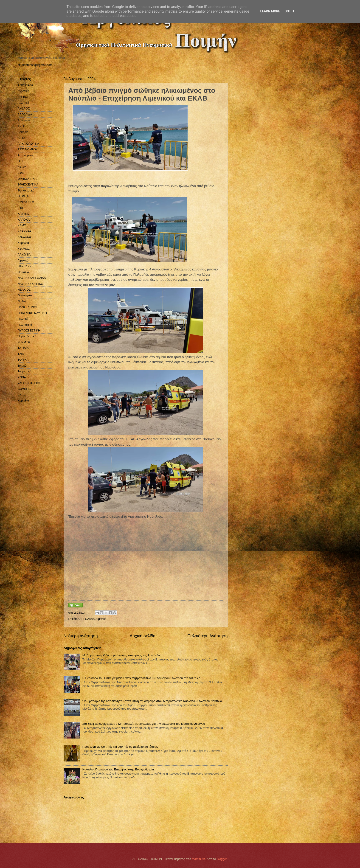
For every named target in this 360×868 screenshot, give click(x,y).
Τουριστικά (25, 371)
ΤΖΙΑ (21, 354)
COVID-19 (24, 389)
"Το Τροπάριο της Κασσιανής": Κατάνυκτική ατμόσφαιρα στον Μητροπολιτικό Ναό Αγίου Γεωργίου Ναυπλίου (153, 701)
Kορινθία (23, 400)
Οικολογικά (25, 295)
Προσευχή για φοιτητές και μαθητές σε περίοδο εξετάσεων (120, 747)
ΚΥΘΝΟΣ (24, 249)
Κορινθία (23, 243)
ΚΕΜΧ (22, 225)
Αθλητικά (24, 103)
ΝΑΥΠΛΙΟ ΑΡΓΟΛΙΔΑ (32, 278)
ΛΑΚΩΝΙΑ (24, 254)
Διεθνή (22, 167)
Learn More (270, 11)
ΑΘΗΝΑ (23, 97)
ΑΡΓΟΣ (22, 126)
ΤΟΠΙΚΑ (23, 360)
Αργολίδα (24, 120)
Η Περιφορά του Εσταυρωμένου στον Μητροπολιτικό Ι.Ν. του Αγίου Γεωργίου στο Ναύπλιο (141, 678)
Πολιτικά (23, 319)
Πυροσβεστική (27, 336)
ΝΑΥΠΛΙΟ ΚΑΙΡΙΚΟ (31, 284)
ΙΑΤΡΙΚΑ (23, 196)
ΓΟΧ (21, 161)
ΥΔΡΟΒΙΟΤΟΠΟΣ (29, 383)
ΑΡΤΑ (21, 138)
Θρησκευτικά (26, 190)
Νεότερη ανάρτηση (81, 636)
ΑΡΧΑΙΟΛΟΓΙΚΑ (28, 144)
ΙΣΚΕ (21, 208)
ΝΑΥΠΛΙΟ (24, 266)
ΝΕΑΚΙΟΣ (24, 290)
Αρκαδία (23, 132)
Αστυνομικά (25, 155)
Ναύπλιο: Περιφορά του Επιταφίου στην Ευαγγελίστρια (118, 769)
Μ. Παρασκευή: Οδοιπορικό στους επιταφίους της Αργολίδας (122, 655)
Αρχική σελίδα (143, 636)
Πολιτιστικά (25, 325)
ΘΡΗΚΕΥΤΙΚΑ (27, 179)
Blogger (222, 859)
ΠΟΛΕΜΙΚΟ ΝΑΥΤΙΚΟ (32, 313)
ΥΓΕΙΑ (22, 377)
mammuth (198, 859)
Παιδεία (23, 301)
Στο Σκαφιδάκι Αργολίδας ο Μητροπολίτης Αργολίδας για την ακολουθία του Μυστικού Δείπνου (144, 724)
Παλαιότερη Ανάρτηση (207, 636)
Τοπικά (22, 366)
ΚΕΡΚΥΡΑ (24, 231)
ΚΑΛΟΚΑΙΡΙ (25, 220)
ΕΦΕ (21, 173)
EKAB (22, 395)
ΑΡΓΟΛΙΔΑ (87, 619)
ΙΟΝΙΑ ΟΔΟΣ (26, 202)
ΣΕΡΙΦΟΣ (24, 342)
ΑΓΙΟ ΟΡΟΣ (26, 85)
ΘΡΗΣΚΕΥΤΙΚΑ (28, 184)
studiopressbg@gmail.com (35, 65)
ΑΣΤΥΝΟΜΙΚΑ (27, 149)
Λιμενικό (101, 619)
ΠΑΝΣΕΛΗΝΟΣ (28, 307)
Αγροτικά (24, 91)
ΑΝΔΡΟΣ (24, 108)
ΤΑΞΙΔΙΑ (23, 348)
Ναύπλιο (23, 272)
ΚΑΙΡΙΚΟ (24, 214)
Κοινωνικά (24, 237)
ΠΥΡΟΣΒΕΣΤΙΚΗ (29, 330)
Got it (289, 11)
